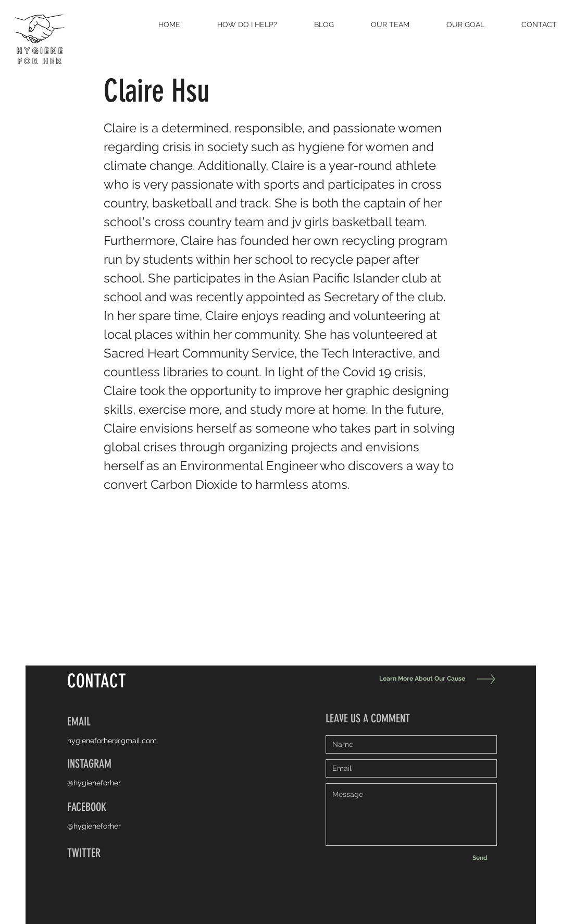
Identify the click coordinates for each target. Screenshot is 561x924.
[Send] (480, 858)
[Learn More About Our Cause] (420, 679)
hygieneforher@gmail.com (112, 741)
